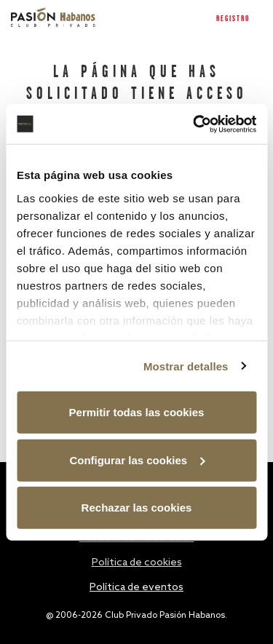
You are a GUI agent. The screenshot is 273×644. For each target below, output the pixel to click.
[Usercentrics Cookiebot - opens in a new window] (194, 124)
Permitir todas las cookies (137, 412)
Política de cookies (137, 563)
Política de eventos (136, 588)
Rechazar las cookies (137, 508)
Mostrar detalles (186, 366)
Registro (233, 19)
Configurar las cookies (137, 460)
